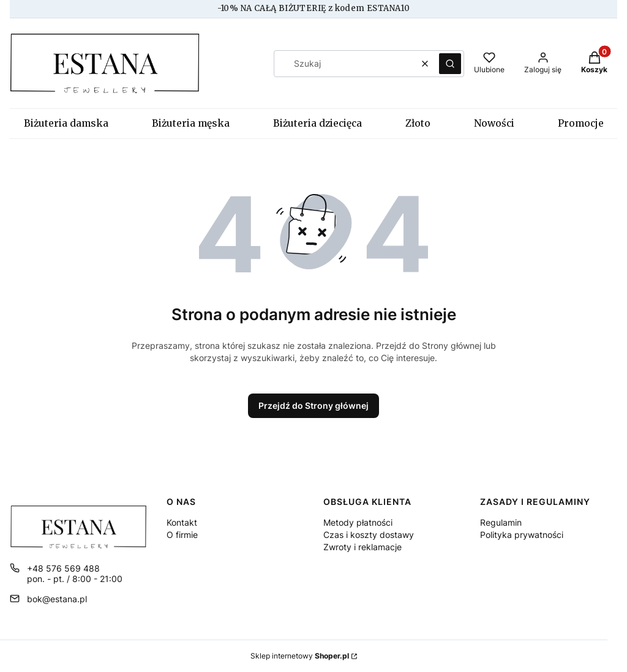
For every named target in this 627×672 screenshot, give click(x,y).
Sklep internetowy (300, 656)
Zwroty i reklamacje (362, 547)
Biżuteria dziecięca (317, 123)
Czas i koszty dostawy (369, 535)
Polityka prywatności (522, 535)
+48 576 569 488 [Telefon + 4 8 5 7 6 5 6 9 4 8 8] (63, 568)
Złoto (418, 123)
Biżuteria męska (191, 123)
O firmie (182, 535)
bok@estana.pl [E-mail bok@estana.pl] (57, 599)
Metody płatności (358, 522)
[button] (450, 64)
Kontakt (182, 522)
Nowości (494, 123)
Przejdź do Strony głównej (313, 405)
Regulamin (501, 522)
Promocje (581, 123)
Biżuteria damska (66, 123)
